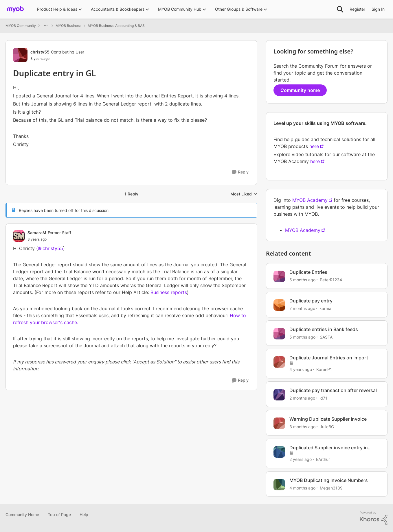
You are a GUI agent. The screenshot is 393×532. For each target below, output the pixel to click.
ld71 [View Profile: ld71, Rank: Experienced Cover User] (323, 398)
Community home (300, 90)
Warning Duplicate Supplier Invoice (328, 419)
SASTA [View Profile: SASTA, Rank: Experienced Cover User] (326, 337)
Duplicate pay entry (311, 301)
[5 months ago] (302, 280)
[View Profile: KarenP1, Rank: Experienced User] (279, 362)
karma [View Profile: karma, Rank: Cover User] (325, 308)
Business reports (169, 292)
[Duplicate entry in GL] (49, 239)
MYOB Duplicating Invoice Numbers (329, 480)
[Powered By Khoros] (374, 518)
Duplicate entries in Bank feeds (324, 329)
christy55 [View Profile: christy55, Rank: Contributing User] (40, 52)
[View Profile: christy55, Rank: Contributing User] (20, 55)
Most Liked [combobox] (244, 194)
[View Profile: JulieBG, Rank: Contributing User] (279, 423)
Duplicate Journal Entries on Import (329, 358)
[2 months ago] (302, 398)
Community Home (22, 515)
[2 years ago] (301, 459)
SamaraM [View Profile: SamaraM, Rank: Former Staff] (37, 233)
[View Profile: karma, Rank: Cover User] (279, 305)
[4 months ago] (302, 488)
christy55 (53, 248)
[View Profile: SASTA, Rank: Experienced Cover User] (279, 334)
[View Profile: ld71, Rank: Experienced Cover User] (279, 395)
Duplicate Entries (308, 272)
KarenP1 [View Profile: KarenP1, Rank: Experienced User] (324, 369)
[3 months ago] (302, 427)
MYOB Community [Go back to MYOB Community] (21, 26)
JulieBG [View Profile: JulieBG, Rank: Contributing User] (327, 427)
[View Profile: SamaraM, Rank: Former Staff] (19, 236)
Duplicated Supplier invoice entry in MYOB (329, 448)
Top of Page (59, 515)
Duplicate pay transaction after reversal (333, 390)
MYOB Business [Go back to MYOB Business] (68, 26)
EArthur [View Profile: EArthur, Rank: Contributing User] (323, 459)
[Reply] (240, 172)
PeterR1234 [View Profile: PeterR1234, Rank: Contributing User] (331, 280)
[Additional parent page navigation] (46, 26)
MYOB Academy (310, 200)
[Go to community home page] (15, 9)
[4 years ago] (301, 369)
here (314, 146)
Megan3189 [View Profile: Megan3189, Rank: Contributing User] (331, 488)
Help (84, 515)
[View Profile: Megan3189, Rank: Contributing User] (279, 485)
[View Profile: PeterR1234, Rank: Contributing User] (279, 276)
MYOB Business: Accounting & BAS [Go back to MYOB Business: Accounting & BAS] (116, 26)
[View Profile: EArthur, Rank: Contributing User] (279, 452)
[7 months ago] (302, 308)
